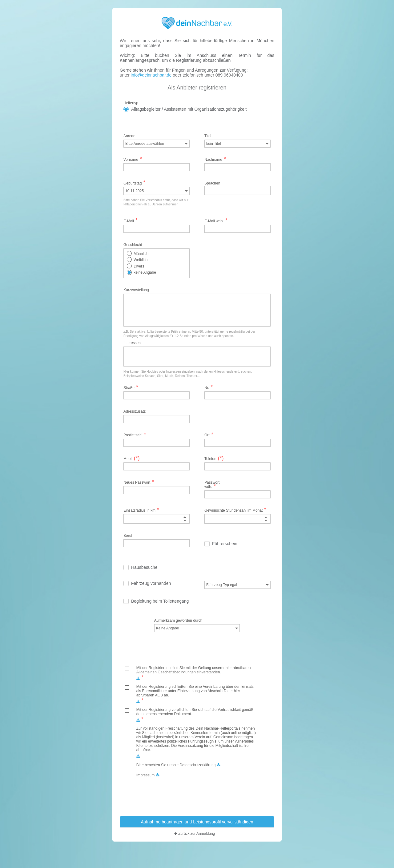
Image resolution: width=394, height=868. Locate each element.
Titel (208, 136)
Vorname (133, 159)
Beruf (128, 536)
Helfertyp (131, 103)
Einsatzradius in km (141, 510)
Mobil (131, 458)
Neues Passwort (139, 482)
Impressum (145, 775)
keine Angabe (145, 272)
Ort (209, 435)
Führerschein (225, 544)
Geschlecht (133, 244)
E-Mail (131, 221)
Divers (139, 266)
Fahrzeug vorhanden (151, 583)
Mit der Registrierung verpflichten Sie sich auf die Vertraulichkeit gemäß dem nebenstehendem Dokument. (195, 712)
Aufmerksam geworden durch (178, 620)
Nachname (215, 159)
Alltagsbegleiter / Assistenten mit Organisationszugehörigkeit (189, 109)
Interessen (132, 343)
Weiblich (141, 260)
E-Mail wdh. (216, 221)
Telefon (214, 458)
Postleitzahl (135, 435)
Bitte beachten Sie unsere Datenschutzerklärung (176, 765)
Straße (131, 387)
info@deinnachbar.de (151, 75)
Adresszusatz (131, 411)
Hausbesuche (144, 567)
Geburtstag (134, 183)
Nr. (209, 387)
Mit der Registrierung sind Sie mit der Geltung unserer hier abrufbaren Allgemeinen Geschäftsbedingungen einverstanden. (194, 670)
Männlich (141, 253)
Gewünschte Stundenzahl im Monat (235, 510)
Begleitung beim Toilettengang (160, 601)
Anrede (129, 136)
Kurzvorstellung (136, 290)
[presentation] (199, 795)
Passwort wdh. (212, 484)
